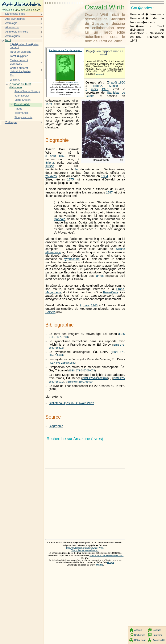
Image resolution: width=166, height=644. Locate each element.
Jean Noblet (22, 96)
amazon (99, 74)
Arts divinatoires (15, 19)
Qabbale (59, 219)
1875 (70, 179)
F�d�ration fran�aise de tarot (24, 46)
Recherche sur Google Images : (65, 50)
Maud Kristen (22, 100)
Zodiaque (11, 122)
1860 (122, 82)
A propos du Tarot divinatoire (20, 86)
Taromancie (22, 113)
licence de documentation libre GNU (106, 556)
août (114, 82)
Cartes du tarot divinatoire (19, 62)
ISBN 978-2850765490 (80, 382)
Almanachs (12, 27)
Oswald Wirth (22, 104)
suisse (50, 166)
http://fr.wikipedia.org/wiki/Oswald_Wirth (85, 548)
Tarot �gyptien (19, 56)
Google (111, 562)
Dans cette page (15, 14)
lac (77, 169)
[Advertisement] (64, 14)
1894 (105, 176)
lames (99, 276)
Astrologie (11, 23)
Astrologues (12, 36)
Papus (18, 109)
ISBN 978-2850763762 (95, 378)
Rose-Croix (111, 292)
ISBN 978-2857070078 (82, 371)
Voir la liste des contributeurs (85, 550)
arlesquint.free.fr (72, 82)
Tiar (12, 75)
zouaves (51, 176)
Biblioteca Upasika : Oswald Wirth (71, 403)
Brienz (98, 86)
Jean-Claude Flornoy (27, 91)
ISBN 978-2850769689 (62, 363)
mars (94, 89)
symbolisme (72, 259)
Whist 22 (15, 80)
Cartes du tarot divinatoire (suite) (20, 70)
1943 (105, 89)
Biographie (56, 426)
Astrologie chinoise (17, 32)
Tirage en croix (23, 117)
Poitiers (50, 312)
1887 (109, 192)
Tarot (49, 104)
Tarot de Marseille (21, 52)
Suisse (113, 86)
